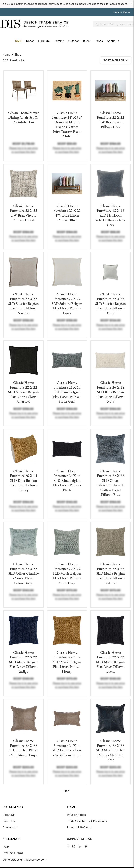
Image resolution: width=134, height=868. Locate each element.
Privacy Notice (77, 815)
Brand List (9, 821)
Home (7, 54)
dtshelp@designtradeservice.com (24, 860)
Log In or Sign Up (122, 12)
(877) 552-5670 (13, 853)
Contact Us (10, 827)
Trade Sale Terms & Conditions (87, 821)
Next (67, 791)
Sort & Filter (116, 60)
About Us (9, 815)
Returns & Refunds (79, 827)
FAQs (6, 847)
